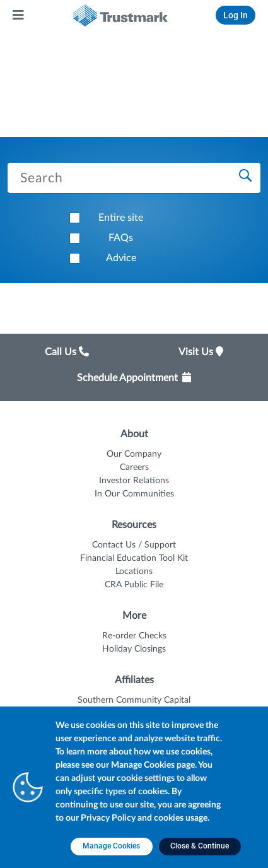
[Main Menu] (19, 15)
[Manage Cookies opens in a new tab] (112, 847)
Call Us (67, 352)
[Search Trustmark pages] (134, 178)
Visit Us (201, 352)
